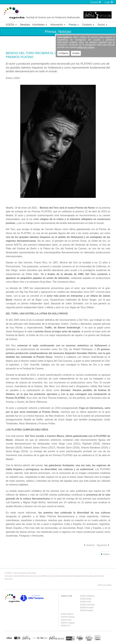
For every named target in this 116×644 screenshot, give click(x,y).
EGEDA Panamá (68, 617)
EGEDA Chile (86, 602)
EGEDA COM (66, 596)
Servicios (25, 25)
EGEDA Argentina (87, 596)
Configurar (63, 53)
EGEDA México (67, 614)
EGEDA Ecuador (87, 608)
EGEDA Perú (66, 620)
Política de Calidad (105, 585)
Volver (106, 554)
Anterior (90, 545)
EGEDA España (87, 610)
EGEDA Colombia (87, 605)
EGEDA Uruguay (68, 623)
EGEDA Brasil (86, 599)
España (95, 2)
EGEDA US (65, 626)
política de (86, 47)
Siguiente (102, 545)
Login (109, 2)
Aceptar (76, 53)
